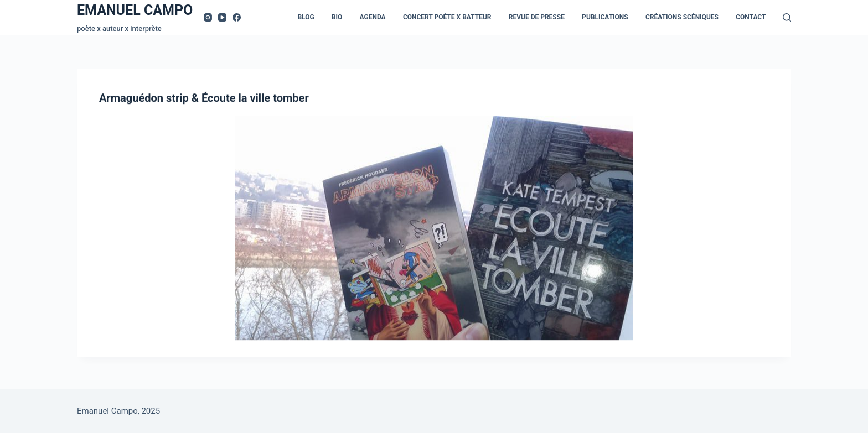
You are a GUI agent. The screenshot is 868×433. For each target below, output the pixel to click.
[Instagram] (208, 17)
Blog (306, 17)
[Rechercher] (787, 17)
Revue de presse (537, 17)
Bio (337, 17)
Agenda (373, 17)
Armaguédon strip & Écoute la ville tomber (204, 98)
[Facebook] (237, 17)
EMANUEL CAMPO (135, 10)
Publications (605, 17)
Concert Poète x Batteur (447, 17)
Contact (751, 17)
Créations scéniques (682, 17)
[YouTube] (222, 17)
